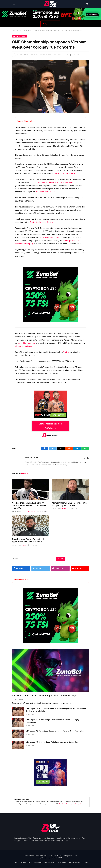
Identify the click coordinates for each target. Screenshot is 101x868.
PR (13, 699)
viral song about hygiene (65, 173)
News (64, 509)
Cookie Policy (61, 862)
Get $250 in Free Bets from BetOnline (51, 426)
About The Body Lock (23, 862)
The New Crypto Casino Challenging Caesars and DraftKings (44, 696)
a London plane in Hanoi (46, 192)
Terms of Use (37, 862)
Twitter (66, 352)
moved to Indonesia (26, 343)
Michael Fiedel (23, 55)
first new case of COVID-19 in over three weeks (54, 182)
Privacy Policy (49, 862)
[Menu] (14, 4)
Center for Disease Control (41, 222)
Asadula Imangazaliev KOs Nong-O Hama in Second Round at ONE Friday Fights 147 (29, 505)
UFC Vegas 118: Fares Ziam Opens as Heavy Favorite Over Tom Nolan (55, 731)
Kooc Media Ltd (58, 856)
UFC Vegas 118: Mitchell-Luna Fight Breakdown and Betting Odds (53, 742)
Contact (85, 862)
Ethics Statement (74, 862)
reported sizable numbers (50, 237)
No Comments (63, 55)
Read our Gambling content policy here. (73, 804)
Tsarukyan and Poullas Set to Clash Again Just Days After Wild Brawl (28, 540)
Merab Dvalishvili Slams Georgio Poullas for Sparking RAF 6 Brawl (70, 504)
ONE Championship (19, 36)
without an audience (24, 346)
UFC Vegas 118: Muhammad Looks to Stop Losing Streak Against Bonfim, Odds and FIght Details (56, 710)
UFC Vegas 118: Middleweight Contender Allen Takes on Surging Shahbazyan (53, 721)
